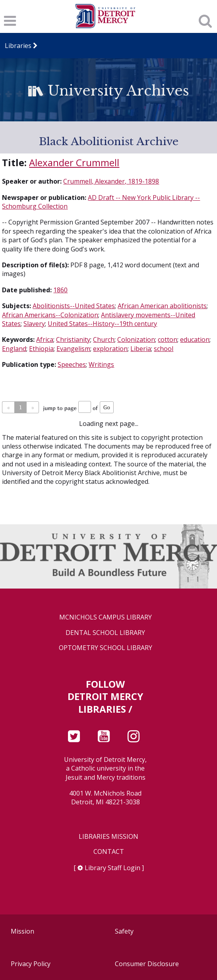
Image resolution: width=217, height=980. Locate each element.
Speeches (72, 364)
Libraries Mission (108, 837)
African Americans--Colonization (50, 315)
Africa (45, 339)
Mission (22, 931)
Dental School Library (105, 633)
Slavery (34, 324)
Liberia (141, 349)
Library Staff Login (112, 868)
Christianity (73, 339)
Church (104, 339)
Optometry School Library (106, 648)
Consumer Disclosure (147, 964)
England (14, 349)
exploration (110, 349)
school (164, 349)
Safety (124, 931)
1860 (60, 290)
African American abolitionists (162, 306)
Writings (101, 364)
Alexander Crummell (74, 162)
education (195, 339)
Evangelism (73, 349)
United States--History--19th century (102, 324)
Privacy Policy (31, 964)
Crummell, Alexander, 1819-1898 (111, 181)
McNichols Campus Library (106, 617)
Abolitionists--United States (74, 306)
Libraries (18, 46)
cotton (168, 339)
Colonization (136, 339)
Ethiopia (41, 349)
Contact (109, 852)
